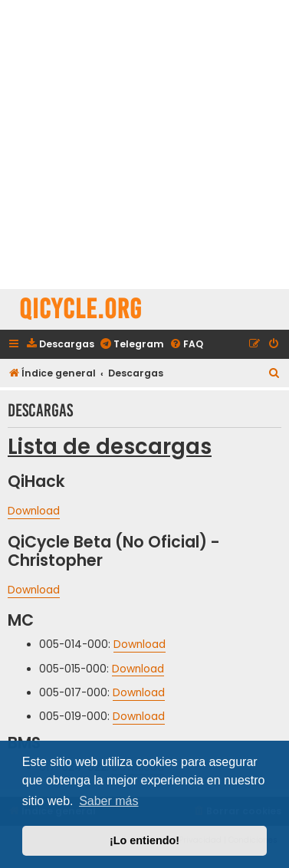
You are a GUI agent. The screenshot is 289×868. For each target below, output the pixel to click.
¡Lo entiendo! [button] (144, 840)
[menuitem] (60, 345)
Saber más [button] (108, 801)
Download (34, 511)
